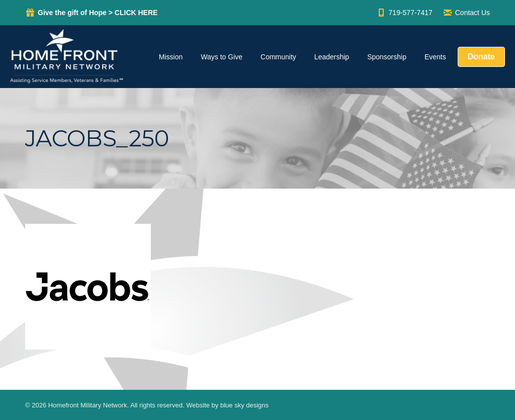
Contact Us (466, 13)
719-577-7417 (404, 13)
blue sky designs (244, 405)
